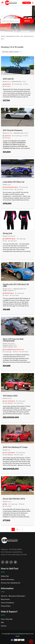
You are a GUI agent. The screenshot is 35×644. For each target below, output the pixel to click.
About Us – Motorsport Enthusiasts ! (13, 596)
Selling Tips (5, 576)
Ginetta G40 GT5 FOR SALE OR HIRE (16, 285)
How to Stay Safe (7, 619)
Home (3, 36)
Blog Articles (5, 599)
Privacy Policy (6, 606)
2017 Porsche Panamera (13, 130)
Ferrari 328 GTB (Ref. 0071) (14, 499)
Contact (4, 626)
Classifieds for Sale (13, 36)
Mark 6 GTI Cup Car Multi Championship (13, 340)
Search (27, 21)
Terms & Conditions (7, 603)
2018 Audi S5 (8, 79)
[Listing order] (11, 52)
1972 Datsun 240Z (10, 396)
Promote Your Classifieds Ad (10, 583)
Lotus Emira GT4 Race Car (14, 182)
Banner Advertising (7, 580)
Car (22, 36)
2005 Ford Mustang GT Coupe (15, 447)
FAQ (2, 623)
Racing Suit (7, 233)
